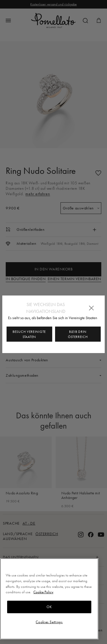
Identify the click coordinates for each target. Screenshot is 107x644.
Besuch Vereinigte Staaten (29, 334)
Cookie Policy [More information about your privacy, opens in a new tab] (43, 592)
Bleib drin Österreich (78, 334)
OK (49, 607)
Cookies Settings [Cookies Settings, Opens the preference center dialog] (49, 622)
